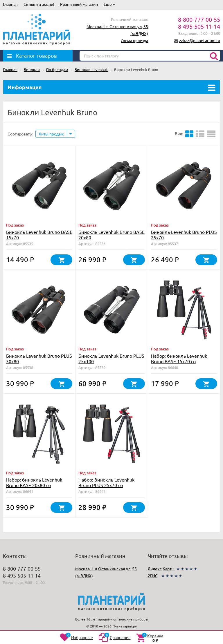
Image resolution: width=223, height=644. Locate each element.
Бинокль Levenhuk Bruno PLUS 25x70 (184, 235)
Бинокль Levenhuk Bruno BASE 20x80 (111, 235)
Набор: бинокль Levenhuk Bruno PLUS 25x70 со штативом (106, 485)
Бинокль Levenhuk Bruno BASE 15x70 (39, 235)
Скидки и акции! (39, 4)
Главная (10, 4)
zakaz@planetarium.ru (200, 40)
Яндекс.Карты (161, 569)
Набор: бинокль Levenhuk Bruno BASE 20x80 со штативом (34, 485)
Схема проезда (134, 40)
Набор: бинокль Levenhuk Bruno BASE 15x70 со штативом (179, 361)
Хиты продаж (51, 134)
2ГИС (153, 576)
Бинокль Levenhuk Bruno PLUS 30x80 (39, 358)
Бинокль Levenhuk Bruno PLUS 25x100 (111, 358)
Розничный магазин (79, 4)
